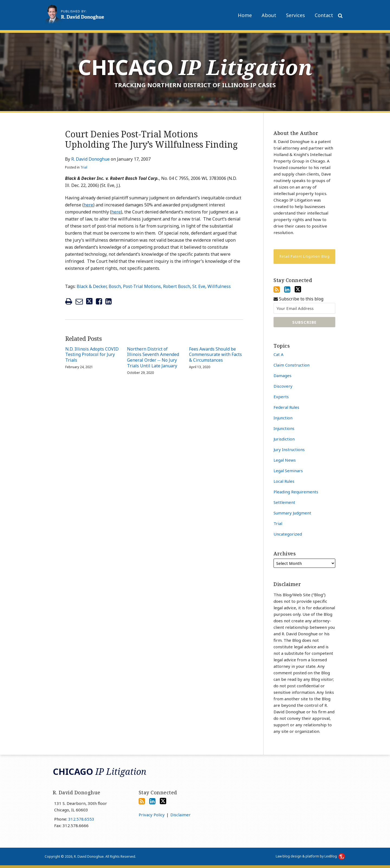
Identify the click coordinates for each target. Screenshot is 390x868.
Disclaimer (181, 815)
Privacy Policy (152, 815)
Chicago (195, 67)
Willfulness (219, 286)
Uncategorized (288, 534)
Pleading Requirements (296, 492)
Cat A (279, 354)
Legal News (285, 460)
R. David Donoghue (90, 159)
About (269, 15)
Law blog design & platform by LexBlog (310, 856)
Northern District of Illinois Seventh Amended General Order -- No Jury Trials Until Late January (153, 357)
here (88, 205)
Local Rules (284, 481)
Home (245, 15)
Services (295, 15)
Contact (324, 15)
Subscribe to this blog (298, 299)
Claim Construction (292, 365)
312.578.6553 (81, 819)
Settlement (284, 502)
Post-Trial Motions (142, 286)
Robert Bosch (177, 286)
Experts (281, 397)
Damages (282, 375)
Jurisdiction (284, 439)
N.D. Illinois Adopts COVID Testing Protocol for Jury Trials (92, 355)
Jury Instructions (289, 449)
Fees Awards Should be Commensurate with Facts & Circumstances (215, 355)
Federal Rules (286, 407)
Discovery (283, 386)
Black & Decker (92, 286)
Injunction (283, 418)
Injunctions (284, 428)
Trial (84, 167)
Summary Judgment (292, 513)
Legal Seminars (288, 471)
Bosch (115, 286)
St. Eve (199, 286)
